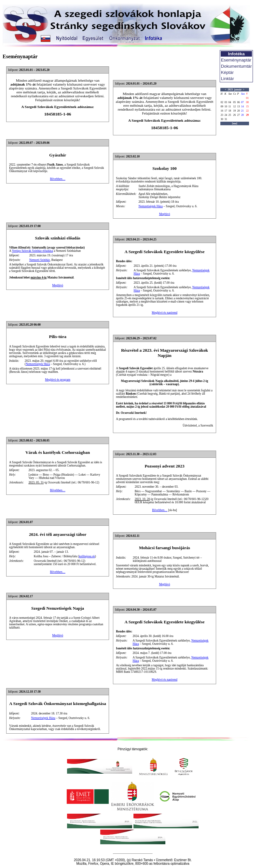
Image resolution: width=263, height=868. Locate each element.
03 (226, 102)
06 (239, 102)
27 (239, 115)
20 (239, 111)
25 (230, 115)
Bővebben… (58, 179)
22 (247, 111)
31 (226, 119)
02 (222, 102)
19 (234, 111)
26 (234, 115)
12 (234, 107)
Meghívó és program (58, 380)
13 (239, 107)
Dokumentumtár (236, 66)
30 (222, 119)
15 (247, 107)
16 (222, 111)
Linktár (228, 79)
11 (230, 107)
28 (242, 115)
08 (247, 102)
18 (230, 111)
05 (234, 102)
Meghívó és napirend (165, 313)
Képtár (227, 72)
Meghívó (165, 214)
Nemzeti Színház (40, 260)
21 (242, 111)
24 (226, 115)
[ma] (235, 123)
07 (242, 102)
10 (226, 107)
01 (247, 98)
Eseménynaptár (236, 60)
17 (226, 111)
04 (230, 102)
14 (242, 107)
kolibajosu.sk (87, 556)
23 (222, 115)
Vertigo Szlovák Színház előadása (32, 251)
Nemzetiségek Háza (151, 206)
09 (222, 107)
